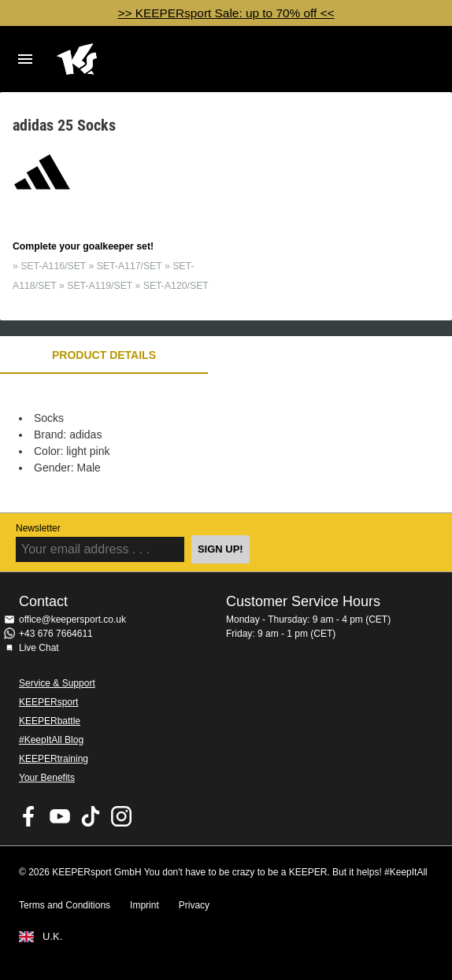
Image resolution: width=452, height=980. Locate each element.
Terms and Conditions (65, 905)
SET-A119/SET (100, 286)
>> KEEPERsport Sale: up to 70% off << (226, 13)
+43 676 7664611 (56, 634)
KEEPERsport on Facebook (29, 816)
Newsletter (38, 528)
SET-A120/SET (176, 286)
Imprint (144, 905)
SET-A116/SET (53, 266)
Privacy (194, 905)
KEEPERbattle (50, 721)
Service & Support (57, 683)
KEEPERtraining (54, 759)
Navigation (25, 59)
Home (210, 59)
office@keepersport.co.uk (72, 619)
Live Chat (39, 648)
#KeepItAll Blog (51, 740)
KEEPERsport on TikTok (91, 816)
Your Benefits (47, 778)
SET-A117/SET (130, 266)
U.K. (52, 937)
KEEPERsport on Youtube (60, 816)
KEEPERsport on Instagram (121, 816)
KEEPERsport (48, 702)
